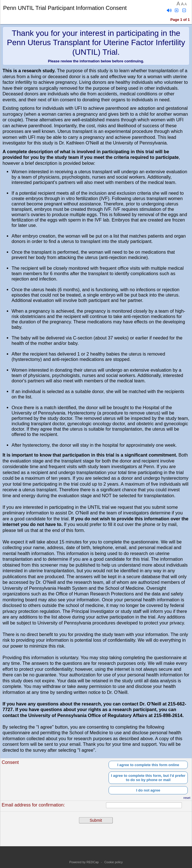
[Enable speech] (169, 11)
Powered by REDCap (84, 862)
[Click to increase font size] (177, 11)
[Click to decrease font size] (184, 11)
